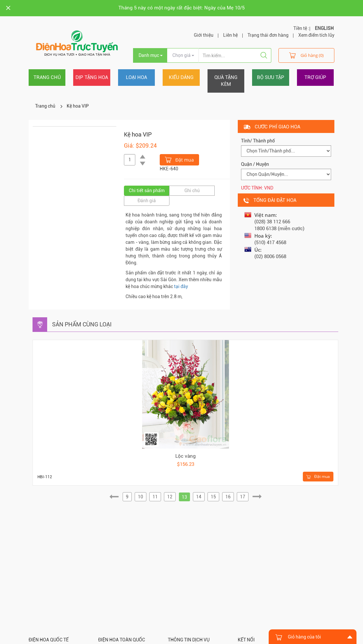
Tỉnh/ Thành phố (258, 141)
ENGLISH (324, 28)
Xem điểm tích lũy (316, 35)
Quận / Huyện (255, 164)
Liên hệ (230, 35)
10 (141, 497)
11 (155, 497)
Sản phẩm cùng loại (82, 324)
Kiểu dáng (181, 77)
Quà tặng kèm (226, 81)
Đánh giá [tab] (147, 201)
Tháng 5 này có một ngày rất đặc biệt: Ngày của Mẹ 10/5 (181, 8)
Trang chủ (47, 77)
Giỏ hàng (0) (306, 55)
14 (199, 497)
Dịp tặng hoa (92, 77)
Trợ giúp (315, 77)
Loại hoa (136, 77)
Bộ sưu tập (271, 77)
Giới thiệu (204, 35)
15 (213, 497)
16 (228, 497)
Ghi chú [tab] (192, 191)
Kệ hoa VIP (78, 106)
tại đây (181, 286)
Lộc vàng (186, 456)
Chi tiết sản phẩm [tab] (147, 191)
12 (170, 497)
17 (243, 497)
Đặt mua (179, 159)
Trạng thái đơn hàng (268, 35)
